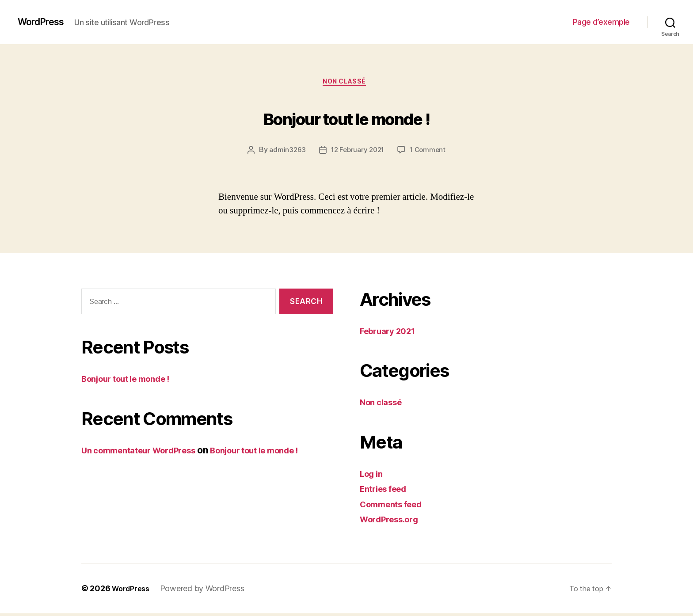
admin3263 (285, 152)
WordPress (45, 22)
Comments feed (396, 507)
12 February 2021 (357, 152)
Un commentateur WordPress (147, 453)
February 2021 (392, 333)
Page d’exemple (601, 22)
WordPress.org (393, 522)
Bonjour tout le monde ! (346, 117)
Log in (373, 476)
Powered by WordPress (208, 591)
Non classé (347, 84)
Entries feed (387, 491)
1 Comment (429, 152)
